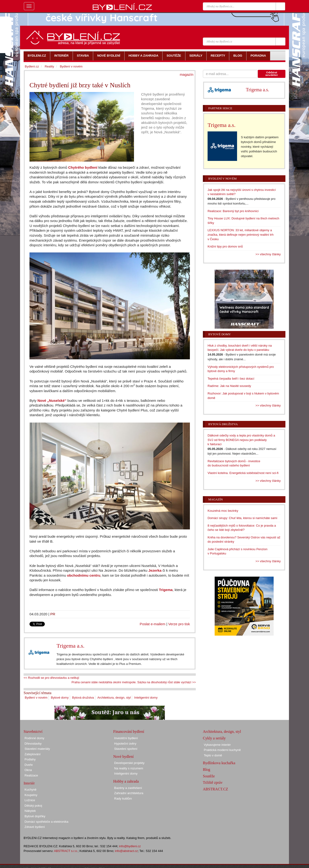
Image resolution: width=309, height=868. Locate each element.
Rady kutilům (123, 799)
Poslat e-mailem (152, 624)
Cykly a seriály (214, 738)
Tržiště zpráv (213, 782)
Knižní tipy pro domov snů (225, 246)
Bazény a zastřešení (128, 788)
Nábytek (30, 811)
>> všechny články (268, 254)
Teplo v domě (213, 755)
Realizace (31, 775)
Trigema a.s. (71, 646)
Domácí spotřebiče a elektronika (46, 822)
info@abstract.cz (126, 851)
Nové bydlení (123, 757)
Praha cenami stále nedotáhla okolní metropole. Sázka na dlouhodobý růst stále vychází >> (134, 682)
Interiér (29, 783)
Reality (49, 66)
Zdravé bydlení (35, 827)
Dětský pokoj (33, 806)
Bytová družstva (83, 698)
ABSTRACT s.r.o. (66, 851)
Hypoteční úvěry (125, 744)
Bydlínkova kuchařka (219, 763)
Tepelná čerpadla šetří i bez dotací (231, 379)
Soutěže (209, 776)
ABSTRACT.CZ (215, 789)
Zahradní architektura (129, 793)
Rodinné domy (34, 738)
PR (53, 614)
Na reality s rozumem (129, 768)
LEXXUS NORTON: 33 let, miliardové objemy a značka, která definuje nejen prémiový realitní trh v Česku (241, 235)
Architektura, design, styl (114, 698)
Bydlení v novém (36, 698)
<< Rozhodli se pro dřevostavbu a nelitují (51, 678)
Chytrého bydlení (83, 167)
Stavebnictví (33, 732)
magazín (187, 74)
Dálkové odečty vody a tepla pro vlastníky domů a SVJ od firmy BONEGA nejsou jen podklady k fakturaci (241, 440)
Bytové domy (60, 698)
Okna (28, 770)
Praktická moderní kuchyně (222, 750)
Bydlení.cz (32, 66)
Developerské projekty (129, 763)
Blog (207, 769)
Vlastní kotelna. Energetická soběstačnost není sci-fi (243, 473)
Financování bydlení (129, 732)
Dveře (29, 765)
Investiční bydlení (126, 738)
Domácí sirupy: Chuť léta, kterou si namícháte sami (242, 518)
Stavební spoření (126, 749)
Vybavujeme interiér (217, 745)
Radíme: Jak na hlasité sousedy (229, 386)
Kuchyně (31, 790)
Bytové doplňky (35, 816)
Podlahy (30, 759)
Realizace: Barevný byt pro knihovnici (233, 211)
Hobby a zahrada (126, 781)
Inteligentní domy (146, 698)
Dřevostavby (33, 744)
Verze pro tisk (179, 624)
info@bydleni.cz (130, 846)
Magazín (215, 499)
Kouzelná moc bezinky (223, 511)
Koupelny (31, 795)
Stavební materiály (37, 749)
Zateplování (33, 754)
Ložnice (30, 800)
